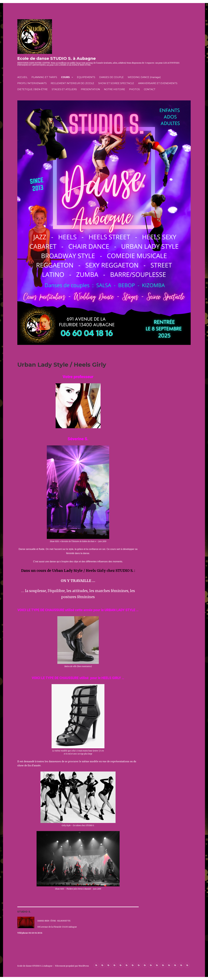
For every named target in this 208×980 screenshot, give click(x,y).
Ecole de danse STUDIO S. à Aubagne (57, 58)
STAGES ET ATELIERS (64, 89)
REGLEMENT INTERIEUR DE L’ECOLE (72, 83)
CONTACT (150, 89)
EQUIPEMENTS (86, 77)
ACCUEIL (22, 77)
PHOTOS (134, 89)
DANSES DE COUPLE (111, 77)
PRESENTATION (90, 89)
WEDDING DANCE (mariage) (144, 77)
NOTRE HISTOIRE (115, 89)
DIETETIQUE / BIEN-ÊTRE (32, 89)
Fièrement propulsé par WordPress (72, 966)
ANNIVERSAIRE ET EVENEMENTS (158, 83)
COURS (65, 77)
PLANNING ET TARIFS (44, 77)
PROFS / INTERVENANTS (32, 83)
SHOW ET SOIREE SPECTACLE (116, 83)
